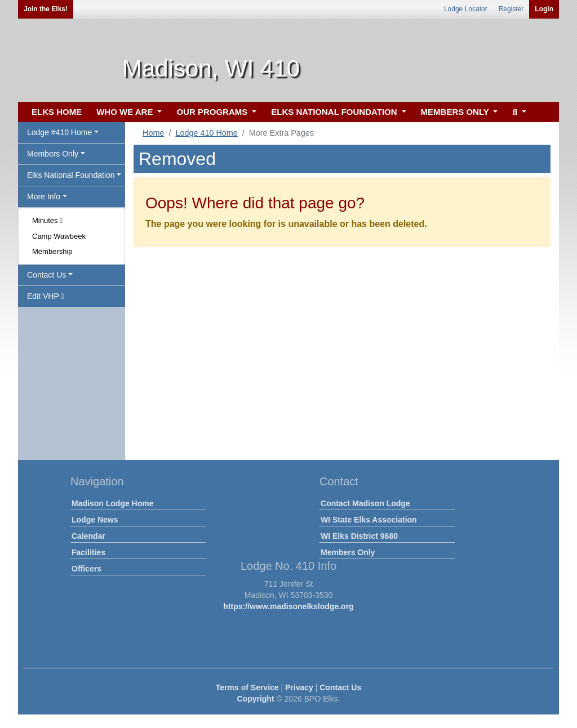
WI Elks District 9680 (359, 536)
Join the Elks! (46, 9)
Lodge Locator (466, 9)
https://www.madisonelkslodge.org (288, 606)
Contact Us (340, 687)
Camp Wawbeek (59, 236)
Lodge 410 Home (206, 133)
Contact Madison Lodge (365, 503)
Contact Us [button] (46, 275)
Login (544, 9)
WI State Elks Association (369, 520)
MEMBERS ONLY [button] (456, 112)
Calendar (88, 536)
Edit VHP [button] (46, 296)
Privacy (299, 687)
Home (153, 133)
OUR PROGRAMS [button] (213, 112)
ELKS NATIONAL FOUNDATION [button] (335, 112)
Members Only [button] (53, 154)
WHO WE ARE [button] (126, 112)
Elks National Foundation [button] (71, 175)
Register (511, 9)
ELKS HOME (57, 112)
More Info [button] (44, 196)
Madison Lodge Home (112, 503)
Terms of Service (247, 687)
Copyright (255, 699)
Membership (52, 251)
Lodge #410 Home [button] (59, 132)
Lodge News (95, 520)
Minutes (47, 220)
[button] (518, 112)
